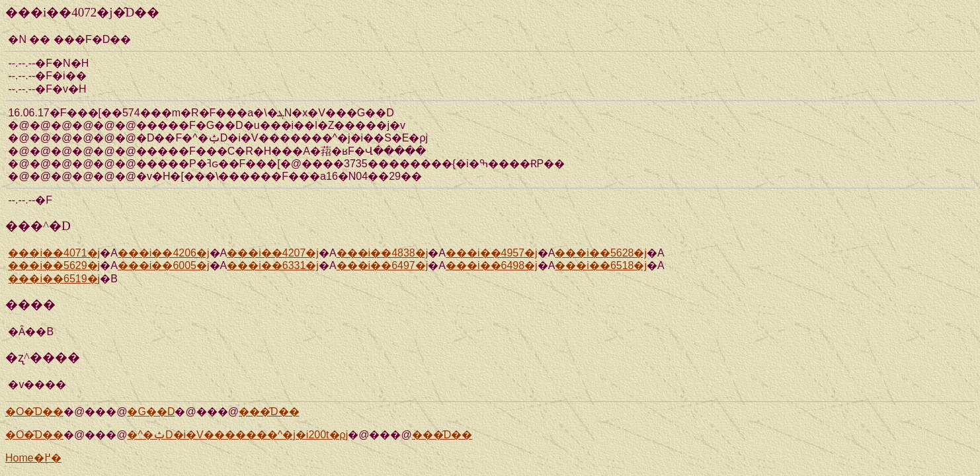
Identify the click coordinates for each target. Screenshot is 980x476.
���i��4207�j (273, 253)
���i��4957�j (492, 253)
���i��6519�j (54, 279)
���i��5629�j (54, 265)
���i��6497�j (383, 265)
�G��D (151, 412)
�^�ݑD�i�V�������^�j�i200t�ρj (237, 435)
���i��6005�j (164, 265)
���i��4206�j (164, 253)
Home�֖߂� (33, 458)
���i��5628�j (601, 253)
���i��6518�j (601, 265)
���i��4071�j (54, 253)
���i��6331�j (273, 265)
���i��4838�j (383, 253)
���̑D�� (269, 412)
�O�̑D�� (34, 412)
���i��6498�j (492, 265)
